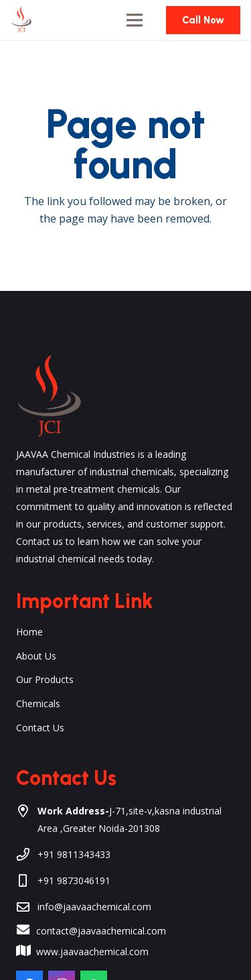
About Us (36, 656)
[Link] (21, 20)
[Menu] (135, 20)
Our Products (45, 679)
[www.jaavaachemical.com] (29, 952)
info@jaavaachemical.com (94, 907)
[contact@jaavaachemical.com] (29, 931)
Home (29, 632)
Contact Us (40, 728)
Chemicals (38, 703)
